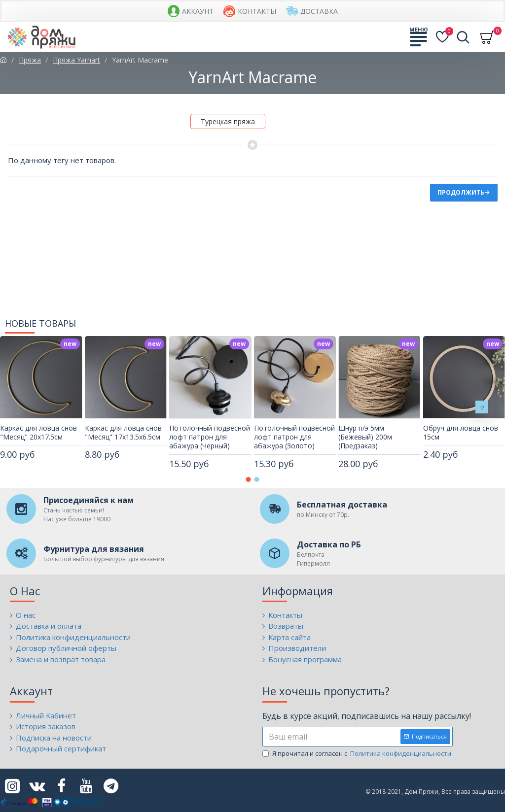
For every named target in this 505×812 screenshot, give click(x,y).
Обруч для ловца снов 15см (461, 433)
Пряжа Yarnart (76, 60)
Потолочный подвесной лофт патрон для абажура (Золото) (294, 437)
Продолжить (461, 192)
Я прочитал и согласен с (358, 754)
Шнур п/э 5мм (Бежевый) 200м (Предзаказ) (365, 437)
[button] (482, 407)
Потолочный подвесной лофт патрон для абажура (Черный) (210, 437)
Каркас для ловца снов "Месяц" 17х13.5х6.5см (123, 433)
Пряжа (30, 60)
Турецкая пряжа (228, 121)
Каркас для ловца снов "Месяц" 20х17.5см (38, 433)
